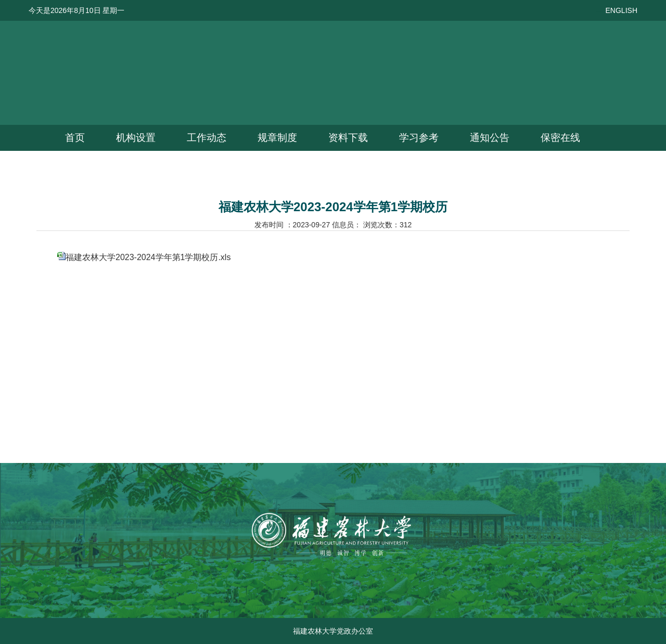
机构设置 (136, 138)
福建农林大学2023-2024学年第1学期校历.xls (148, 257)
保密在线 (560, 138)
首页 (75, 138)
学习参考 (419, 138)
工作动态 (207, 138)
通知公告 (490, 138)
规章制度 (277, 138)
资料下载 (348, 138)
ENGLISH (622, 10)
